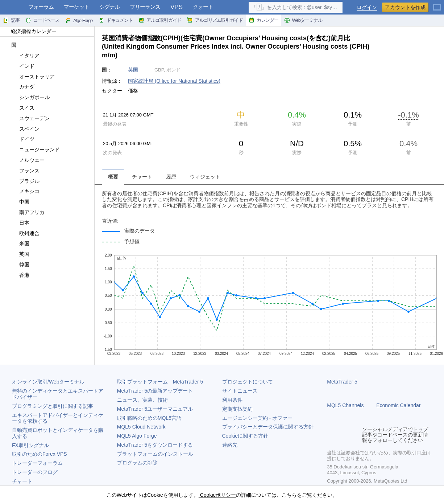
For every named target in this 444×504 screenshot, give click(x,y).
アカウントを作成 (405, 7)
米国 (20, 243)
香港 (20, 275)
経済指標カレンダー (30, 31)
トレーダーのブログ (35, 472)
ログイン (367, 7)
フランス (25, 171)
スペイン (25, 129)
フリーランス (145, 7)
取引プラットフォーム (160, 382)
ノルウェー (28, 160)
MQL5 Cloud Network (141, 427)
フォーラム (41, 7)
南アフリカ (28, 212)
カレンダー (264, 20)
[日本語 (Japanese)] (437, 4)
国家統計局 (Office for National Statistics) (174, 81)
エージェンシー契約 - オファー (257, 418)
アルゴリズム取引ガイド (215, 20)
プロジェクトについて (248, 382)
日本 (20, 223)
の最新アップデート (155, 391)
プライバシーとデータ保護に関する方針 (268, 427)
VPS (177, 7)
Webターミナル (303, 20)
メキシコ (25, 191)
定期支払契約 (237, 409)
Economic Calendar (398, 405)
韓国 (20, 265)
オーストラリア (33, 77)
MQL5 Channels (345, 405)
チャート (22, 481)
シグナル (109, 7)
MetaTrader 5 (342, 382)
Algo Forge (79, 20)
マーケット (76, 7)
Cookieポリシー (217, 495)
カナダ (23, 87)
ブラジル (25, 181)
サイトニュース (240, 391)
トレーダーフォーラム (37, 463)
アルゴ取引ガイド (160, 20)
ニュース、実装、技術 (142, 400)
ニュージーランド (35, 149)
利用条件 (232, 400)
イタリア (25, 56)
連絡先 (230, 445)
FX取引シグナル (30, 445)
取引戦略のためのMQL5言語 (149, 418)
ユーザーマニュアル (155, 409)
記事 (11, 20)
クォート (203, 7)
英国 (20, 254)
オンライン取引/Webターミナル (48, 382)
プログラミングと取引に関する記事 (53, 406)
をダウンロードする (155, 445)
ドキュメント (116, 20)
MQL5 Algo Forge (137, 436)
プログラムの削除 (137, 463)
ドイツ (23, 139)
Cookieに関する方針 (245, 436)
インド (23, 66)
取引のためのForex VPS (40, 454)
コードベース (42, 20)
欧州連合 (25, 233)
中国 (20, 202)
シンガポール (30, 97)
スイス (23, 108)
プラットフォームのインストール (155, 454)
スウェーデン (30, 118)
